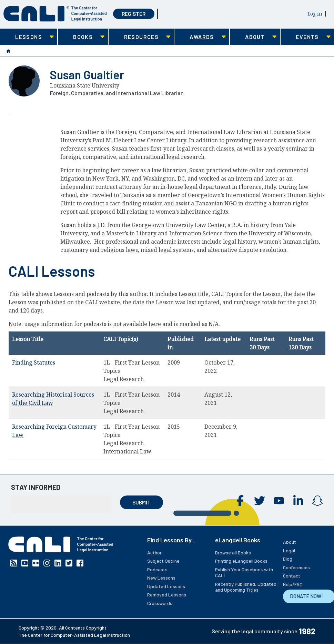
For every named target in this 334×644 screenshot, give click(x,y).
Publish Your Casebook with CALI (244, 573)
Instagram (317, 501)
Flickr (36, 563)
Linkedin (298, 501)
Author (154, 553)
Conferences (296, 567)
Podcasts (157, 569)
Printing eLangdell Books (241, 561)
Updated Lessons (166, 586)
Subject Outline (163, 561)
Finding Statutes (34, 362)
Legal (289, 550)
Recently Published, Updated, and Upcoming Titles (246, 587)
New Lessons (161, 578)
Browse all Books (233, 553)
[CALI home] (55, 14)
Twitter (260, 501)
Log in (315, 14)
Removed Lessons (167, 595)
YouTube (279, 501)
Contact (292, 576)
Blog (288, 559)
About (290, 542)
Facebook (240, 501)
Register (134, 14)
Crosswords (160, 603)
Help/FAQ (293, 584)
